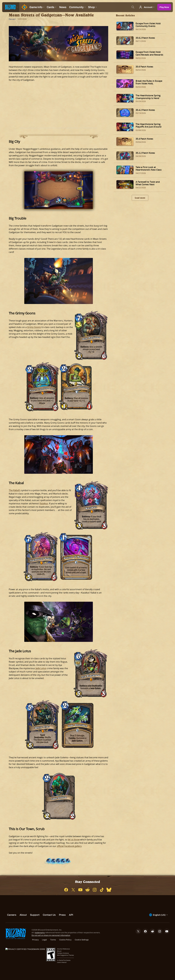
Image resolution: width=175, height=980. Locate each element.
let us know (74, 840)
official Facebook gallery (69, 846)
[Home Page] (24, 7)
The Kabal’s (15, 490)
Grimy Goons (34, 327)
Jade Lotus (41, 668)
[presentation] (11, 7)
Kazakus (44, 504)
